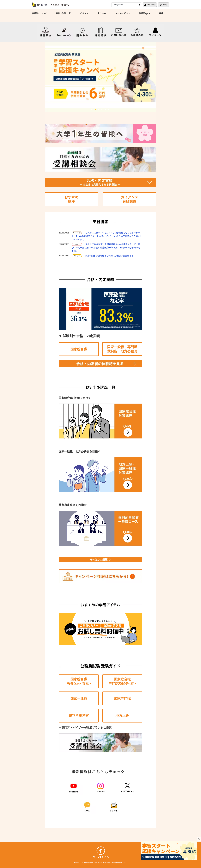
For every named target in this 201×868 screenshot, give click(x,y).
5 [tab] (106, 109)
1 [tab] (92, 109)
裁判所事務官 (79, 716)
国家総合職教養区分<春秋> (79, 681)
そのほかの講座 (100, 560)
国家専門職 (122, 698)
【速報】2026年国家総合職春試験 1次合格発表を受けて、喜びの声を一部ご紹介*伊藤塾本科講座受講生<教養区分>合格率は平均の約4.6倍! (106, 248)
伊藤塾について (39, 13)
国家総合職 (79, 349)
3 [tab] (99, 109)
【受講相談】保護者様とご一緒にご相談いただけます (108, 256)
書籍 (161, 13)
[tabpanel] (100, 77)
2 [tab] (95, 109)
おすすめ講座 (71, 199)
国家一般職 (79, 698)
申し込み (102, 13)
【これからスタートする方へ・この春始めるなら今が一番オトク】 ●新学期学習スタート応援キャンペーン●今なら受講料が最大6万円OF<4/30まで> (106, 236)
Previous (48, 73)
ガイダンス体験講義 (130, 199)
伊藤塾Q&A (144, 13)
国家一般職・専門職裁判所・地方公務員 (122, 349)
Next (153, 73)
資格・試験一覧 (63, 13)
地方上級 (122, 716)
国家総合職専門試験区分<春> (122, 681)
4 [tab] (102, 109)
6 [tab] (109, 109)
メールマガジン (122, 13)
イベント (84, 13)
